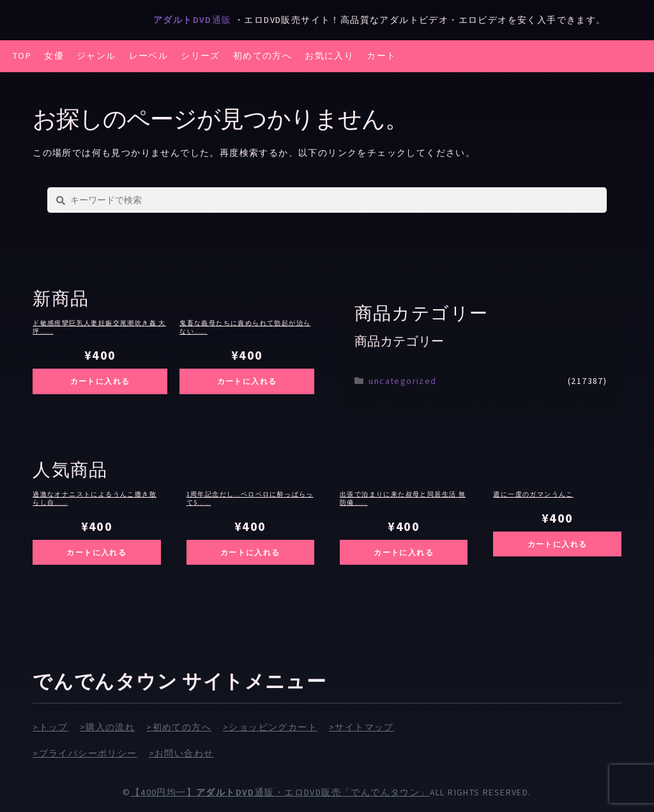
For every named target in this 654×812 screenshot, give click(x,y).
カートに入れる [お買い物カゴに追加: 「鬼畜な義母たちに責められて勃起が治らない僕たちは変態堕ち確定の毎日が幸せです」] (247, 381)
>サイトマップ (361, 727)
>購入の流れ (107, 727)
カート (381, 56)
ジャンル (96, 56)
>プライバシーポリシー (85, 753)
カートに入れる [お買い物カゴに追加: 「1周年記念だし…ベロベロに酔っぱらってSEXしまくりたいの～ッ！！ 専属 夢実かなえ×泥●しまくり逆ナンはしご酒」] (250, 552)
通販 (194, 20)
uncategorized (402, 381)
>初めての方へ (179, 727)
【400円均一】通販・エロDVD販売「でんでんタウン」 (280, 792)
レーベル (149, 56)
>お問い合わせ (181, 753)
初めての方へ (262, 56)
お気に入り (329, 56)
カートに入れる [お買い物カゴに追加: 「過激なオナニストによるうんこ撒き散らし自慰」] (96, 552)
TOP (22, 56)
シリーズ (201, 56)
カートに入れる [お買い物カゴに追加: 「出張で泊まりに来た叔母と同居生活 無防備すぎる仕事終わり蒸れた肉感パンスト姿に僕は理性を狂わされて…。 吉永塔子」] (404, 552)
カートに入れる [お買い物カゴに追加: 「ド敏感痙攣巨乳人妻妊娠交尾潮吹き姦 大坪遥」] (100, 381)
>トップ (50, 727)
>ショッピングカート (270, 727)
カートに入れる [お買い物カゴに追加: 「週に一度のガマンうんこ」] (558, 544)
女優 (54, 56)
